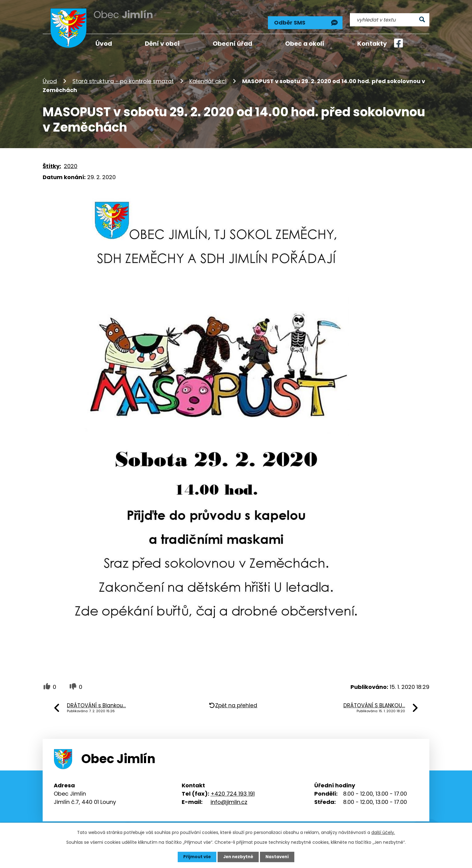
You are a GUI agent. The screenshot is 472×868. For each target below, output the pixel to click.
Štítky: (52, 162)
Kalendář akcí (208, 78)
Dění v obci (162, 44)
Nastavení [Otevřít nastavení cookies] (279, 857)
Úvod (50, 78)
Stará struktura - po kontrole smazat (123, 78)
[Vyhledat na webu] (390, 17)
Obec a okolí (305, 44)
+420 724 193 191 (233, 790)
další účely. (383, 832)
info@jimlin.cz (229, 798)
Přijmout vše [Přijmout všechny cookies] (195, 857)
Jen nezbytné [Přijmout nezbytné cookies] (238, 857)
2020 (71, 162)
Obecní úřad (232, 44)
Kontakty (372, 44)
